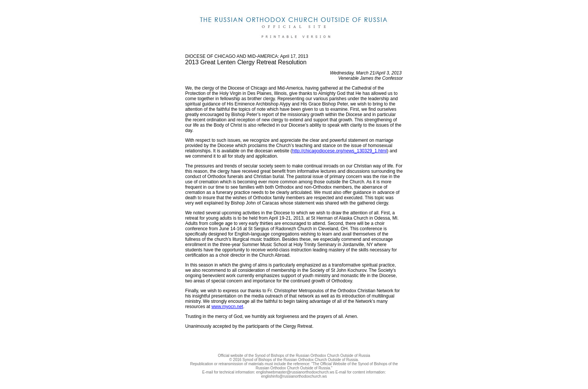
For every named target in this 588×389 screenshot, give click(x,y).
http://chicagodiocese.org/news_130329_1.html (340, 151)
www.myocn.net (227, 307)
